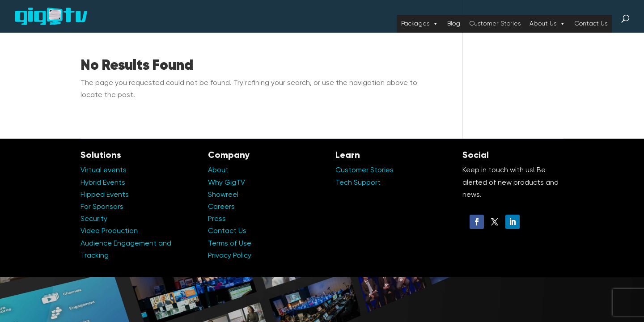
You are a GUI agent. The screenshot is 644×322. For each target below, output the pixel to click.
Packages (420, 24)
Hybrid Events (103, 183)
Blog (454, 24)
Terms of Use (230, 244)
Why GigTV (227, 183)
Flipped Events (105, 195)
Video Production (109, 231)
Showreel (223, 195)
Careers (221, 207)
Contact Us (591, 24)
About (218, 170)
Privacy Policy (230, 256)
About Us (547, 24)
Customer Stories (495, 24)
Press (217, 219)
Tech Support (358, 183)
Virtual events (104, 170)
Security (94, 219)
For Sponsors (102, 207)
